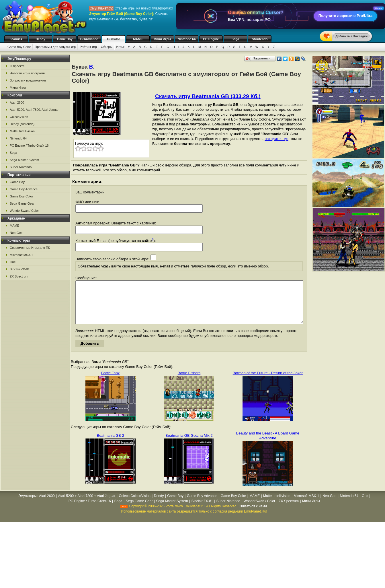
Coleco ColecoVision (135, 504)
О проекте (17, 66)
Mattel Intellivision (22, 131)
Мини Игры (162, 39)
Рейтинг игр (88, 47)
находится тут (276, 139)
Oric (13, 262)
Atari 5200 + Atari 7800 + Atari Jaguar (87, 504)
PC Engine (211, 39)
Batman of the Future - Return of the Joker (268, 382)
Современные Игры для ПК (30, 248)
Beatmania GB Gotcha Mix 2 (189, 444)
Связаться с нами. (253, 515)
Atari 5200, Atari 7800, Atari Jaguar (34, 110)
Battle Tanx (110, 382)
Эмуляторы (27, 504)
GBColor (113, 39)
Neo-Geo (16, 233)
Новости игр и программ (28, 73)
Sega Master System (24, 160)
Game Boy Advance (24, 189)
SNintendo (260, 39)
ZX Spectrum (19, 276)
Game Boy (65, 39)
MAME (138, 39)
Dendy (40, 39)
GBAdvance (89, 39)
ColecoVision (19, 117)
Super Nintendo (21, 167)
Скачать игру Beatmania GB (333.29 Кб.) (208, 96)
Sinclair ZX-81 (20, 269)
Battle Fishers (189, 382)
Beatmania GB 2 (110, 444)
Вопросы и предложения (28, 80)
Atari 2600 (17, 102)
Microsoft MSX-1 (21, 255)
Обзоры (107, 47)
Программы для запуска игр (55, 47)
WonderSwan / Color (24, 211)
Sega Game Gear (22, 203)
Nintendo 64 (187, 39)
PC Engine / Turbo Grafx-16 (29, 145)
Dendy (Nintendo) (22, 124)
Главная (16, 39)
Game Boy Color (19, 47)
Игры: (121, 47)
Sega (235, 39)
